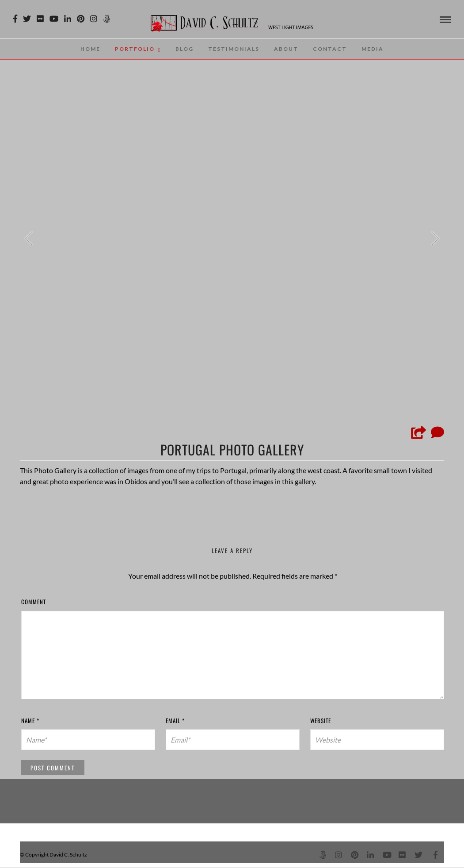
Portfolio (135, 49)
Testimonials (234, 49)
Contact (330, 49)
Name (30, 720)
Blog (184, 49)
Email (175, 720)
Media (373, 49)
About (286, 49)
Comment (34, 602)
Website (321, 720)
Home (90, 49)
